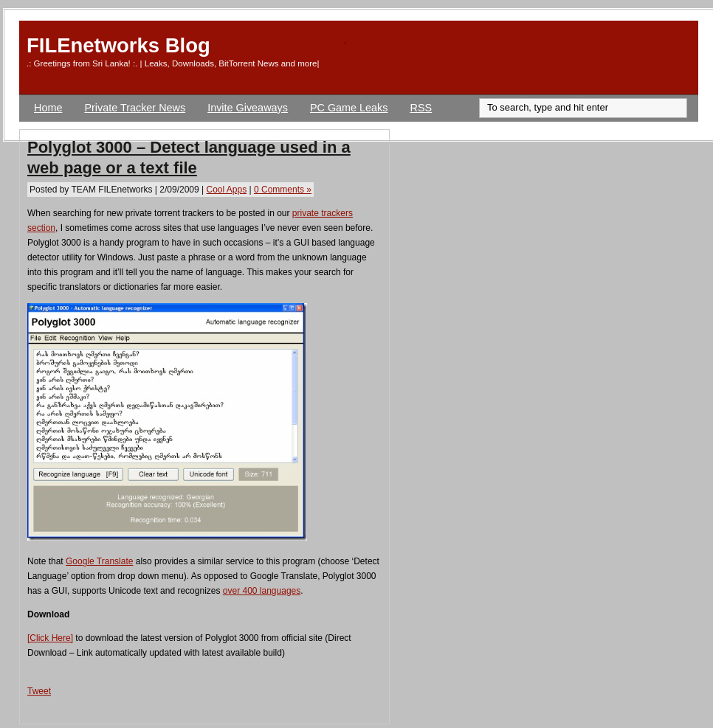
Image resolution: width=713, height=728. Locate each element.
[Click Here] (50, 638)
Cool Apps (226, 190)
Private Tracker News (135, 108)
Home (48, 108)
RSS (421, 108)
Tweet (39, 691)
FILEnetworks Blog (118, 45)
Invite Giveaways (248, 108)
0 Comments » (283, 190)
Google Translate (99, 561)
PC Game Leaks (349, 108)
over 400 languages (262, 591)
